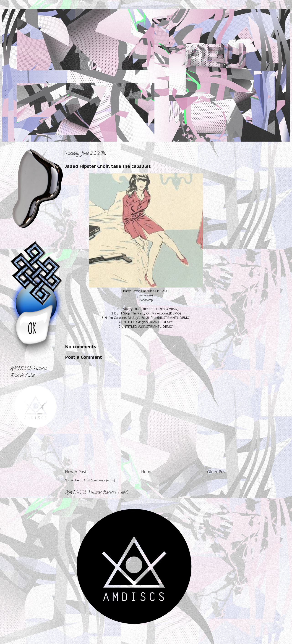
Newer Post (76, 472)
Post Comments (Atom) (99, 480)
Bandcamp (146, 300)
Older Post (217, 472)
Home (147, 472)
